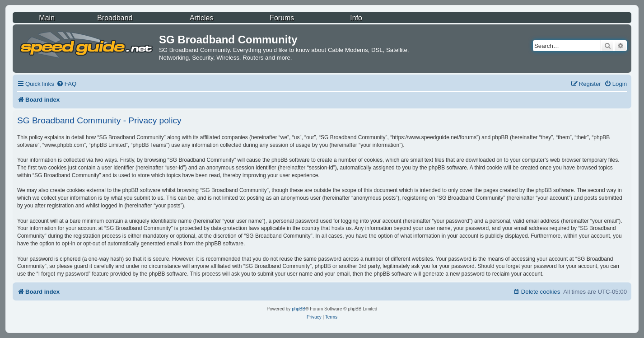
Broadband (115, 18)
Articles (201, 18)
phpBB (299, 309)
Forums (282, 18)
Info (356, 18)
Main (47, 18)
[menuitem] (66, 84)
